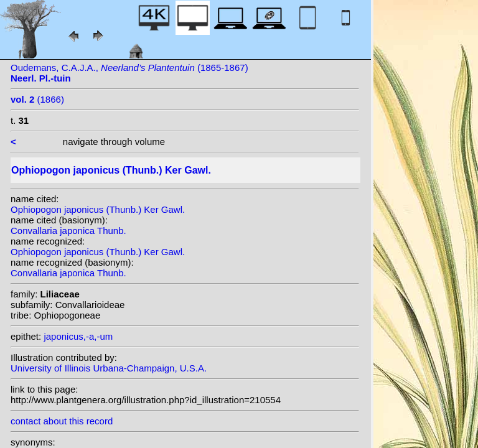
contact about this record (62, 421)
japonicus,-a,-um (78, 336)
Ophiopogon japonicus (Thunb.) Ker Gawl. (98, 209)
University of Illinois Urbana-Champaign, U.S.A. (109, 368)
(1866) (37, 99)
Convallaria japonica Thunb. (68, 231)
